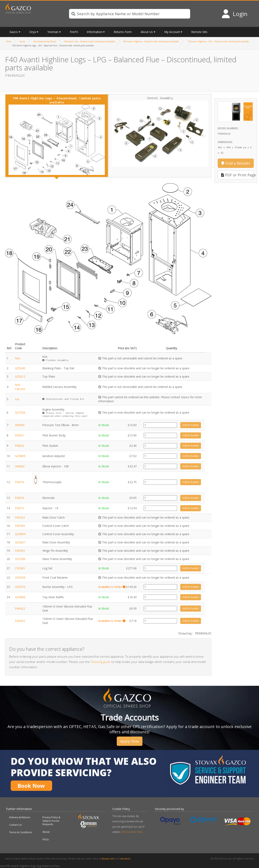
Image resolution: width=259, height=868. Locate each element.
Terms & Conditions (21, 832)
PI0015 (20, 508)
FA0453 (20, 551)
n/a (17, 399)
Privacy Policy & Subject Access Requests (51, 821)
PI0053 (20, 498)
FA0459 (20, 526)
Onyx (33, 32)
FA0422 (20, 608)
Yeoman (53, 32)
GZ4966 (20, 597)
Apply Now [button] (130, 741)
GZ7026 (20, 412)
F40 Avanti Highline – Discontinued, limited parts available (151, 41)
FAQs (46, 839)
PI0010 (20, 482)
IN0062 (20, 466)
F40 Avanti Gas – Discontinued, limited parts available (89, 41)
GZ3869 (20, 456)
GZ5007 (20, 542)
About (46, 832)
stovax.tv (125, 859)
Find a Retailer (236, 163)
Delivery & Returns (20, 817)
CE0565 (20, 568)
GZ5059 (20, 577)
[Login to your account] (234, 14)
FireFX (74, 32)
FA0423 (20, 621)
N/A (18, 358)
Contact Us (15, 825)
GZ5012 (20, 376)
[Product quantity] (160, 425)
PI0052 (20, 446)
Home (9, 41)
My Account (172, 32)
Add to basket (191, 425)
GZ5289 (20, 559)
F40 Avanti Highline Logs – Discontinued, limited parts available (57, 136)
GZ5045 (20, 368)
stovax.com (108, 859)
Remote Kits (199, 32)
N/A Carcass (20, 387)
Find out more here (132, 832)
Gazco (14, 32)
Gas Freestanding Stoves (45, 41)
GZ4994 (20, 534)
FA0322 (20, 517)
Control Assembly (160, 132)
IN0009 (20, 425)
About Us (147, 32)
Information (95, 32)
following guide (101, 662)
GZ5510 (20, 587)
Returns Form (123, 32)
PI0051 (20, 435)
